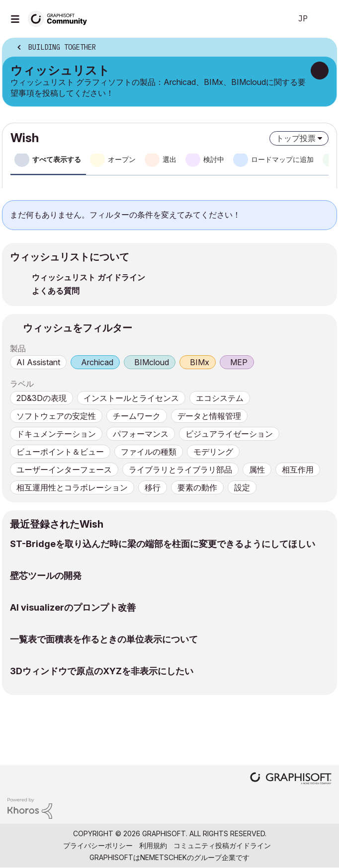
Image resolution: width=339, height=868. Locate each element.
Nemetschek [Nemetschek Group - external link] (164, 857)
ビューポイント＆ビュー (60, 452)
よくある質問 (56, 291)
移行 (153, 487)
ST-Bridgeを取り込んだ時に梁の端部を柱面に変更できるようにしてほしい (163, 544)
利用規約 (153, 845)
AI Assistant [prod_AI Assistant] (38, 362)
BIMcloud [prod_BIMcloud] (152, 362)
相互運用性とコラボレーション (72, 487)
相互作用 (298, 470)
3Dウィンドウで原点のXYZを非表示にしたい (102, 671)
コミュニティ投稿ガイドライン (222, 845)
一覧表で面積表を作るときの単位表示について (104, 639)
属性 (257, 470)
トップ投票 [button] (296, 138)
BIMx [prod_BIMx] (200, 362)
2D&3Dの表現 (42, 398)
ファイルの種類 (149, 452)
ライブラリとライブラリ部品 (180, 470)
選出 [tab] (169, 159)
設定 (242, 487)
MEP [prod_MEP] (239, 362)
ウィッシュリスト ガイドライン (88, 277)
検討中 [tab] (214, 159)
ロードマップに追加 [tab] (282, 159)
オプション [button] (323, 48)
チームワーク (137, 416)
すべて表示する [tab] (57, 159)
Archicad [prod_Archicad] (97, 362)
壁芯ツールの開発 (46, 576)
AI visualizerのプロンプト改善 (73, 607)
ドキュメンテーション (56, 434)
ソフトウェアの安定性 (56, 416)
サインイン (323, 19)
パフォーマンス (141, 434)
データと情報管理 (209, 416)
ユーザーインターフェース (64, 470)
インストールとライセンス (131, 398)
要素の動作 (197, 487)
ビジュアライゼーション (229, 434)
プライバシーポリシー (98, 845)
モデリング (213, 452)
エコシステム (220, 398)
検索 (269, 19)
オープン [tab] (122, 159)
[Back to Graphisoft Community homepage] (61, 18)
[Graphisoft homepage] (291, 779)
